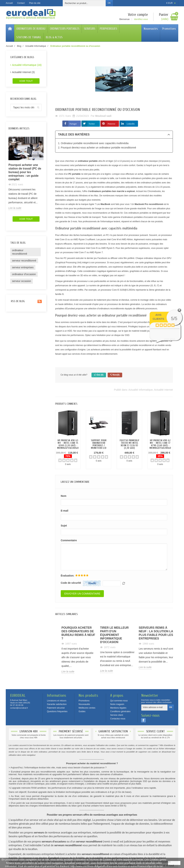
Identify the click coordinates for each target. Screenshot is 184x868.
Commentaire (69, 540)
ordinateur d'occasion (24, 274)
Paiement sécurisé (56, 708)
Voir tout (26, 81)
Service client (117, 715)
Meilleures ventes (87, 708)
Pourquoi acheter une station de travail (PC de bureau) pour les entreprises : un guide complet (25, 172)
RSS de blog (26, 301)
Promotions (169, 29)
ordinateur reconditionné (20, 252)
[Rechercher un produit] (84, 3)
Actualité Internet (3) (23, 72)
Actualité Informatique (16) (27, 65)
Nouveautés (151, 29)
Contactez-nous (118, 719)
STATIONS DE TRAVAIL (29, 37)
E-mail (65, 511)
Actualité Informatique (141, 390)
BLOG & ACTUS (54, 37)
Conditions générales (120, 711)
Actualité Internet (163, 390)
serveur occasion (22, 281)
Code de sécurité (71, 583)
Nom (64, 496)
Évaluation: (67, 576)
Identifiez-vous (141, 19)
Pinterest (111, 124)
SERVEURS (90, 29)
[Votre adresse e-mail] (154, 707)
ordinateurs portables (92, 341)
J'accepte (174, 863)
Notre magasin (117, 704)
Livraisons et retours (57, 701)
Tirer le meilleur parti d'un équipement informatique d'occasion (114, 635)
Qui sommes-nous (119, 701)
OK (109, 3)
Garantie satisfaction (57, 704)
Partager (73, 124)
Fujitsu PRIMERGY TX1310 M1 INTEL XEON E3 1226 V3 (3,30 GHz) (129, 444)
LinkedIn (131, 124)
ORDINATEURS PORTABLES (65, 29)
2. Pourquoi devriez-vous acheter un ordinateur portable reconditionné (97, 148)
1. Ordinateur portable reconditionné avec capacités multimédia (93, 143)
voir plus (170, 339)
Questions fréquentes (57, 711)
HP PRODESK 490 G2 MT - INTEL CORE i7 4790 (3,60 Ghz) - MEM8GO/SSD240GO (160, 444)
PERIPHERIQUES (108, 29)
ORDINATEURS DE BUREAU (31, 29)
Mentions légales (118, 708)
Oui (99, 375)
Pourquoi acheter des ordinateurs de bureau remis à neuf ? (78, 633)
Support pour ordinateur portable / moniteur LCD (99, 444)
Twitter (92, 124)
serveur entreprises (23, 267)
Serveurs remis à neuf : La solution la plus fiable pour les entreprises (156, 633)
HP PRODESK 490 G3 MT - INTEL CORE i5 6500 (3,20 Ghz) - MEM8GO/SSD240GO (68, 444)
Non (115, 375)
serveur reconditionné (24, 261)
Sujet (64, 526)
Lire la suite (15, 208)
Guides (82, 711)
